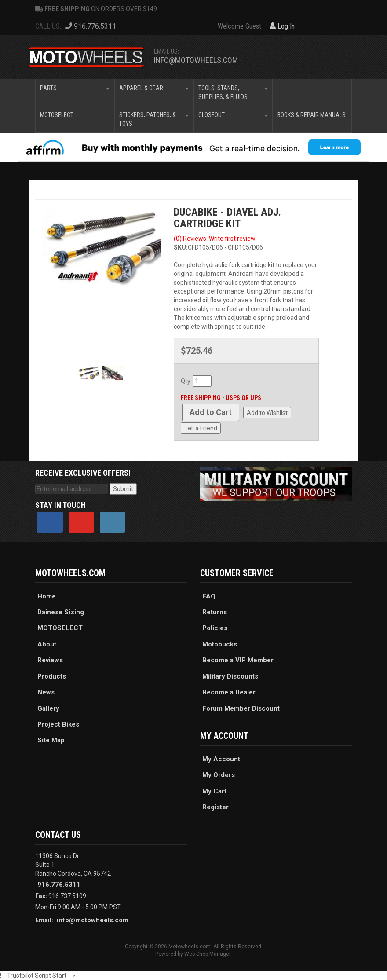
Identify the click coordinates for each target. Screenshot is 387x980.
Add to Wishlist (267, 413)
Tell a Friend (201, 428)
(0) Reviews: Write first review (215, 239)
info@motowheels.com (196, 60)
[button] (75, 92)
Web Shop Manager (207, 954)
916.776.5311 (59, 885)
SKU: (181, 247)
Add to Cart (211, 412)
